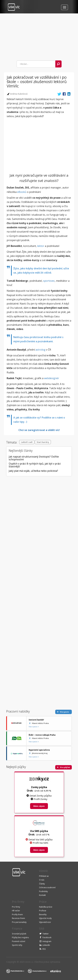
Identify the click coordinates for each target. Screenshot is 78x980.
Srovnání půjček (19, 934)
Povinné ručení (19, 941)
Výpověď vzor (45, 922)
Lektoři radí (27, 442)
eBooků (22, 192)
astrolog (40, 350)
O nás (42, 880)
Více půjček (64, 767)
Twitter (46, 934)
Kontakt (42, 895)
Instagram (47, 941)
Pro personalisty (19, 922)
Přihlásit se (44, 876)
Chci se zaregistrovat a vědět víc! (39, 430)
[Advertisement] (32, 35)
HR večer (16, 911)
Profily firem (17, 914)
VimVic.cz (29, 962)
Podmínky (43, 891)
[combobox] (36, 64)
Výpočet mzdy (45, 918)
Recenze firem (18, 918)
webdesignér (52, 378)
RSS (44, 949)
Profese (43, 911)
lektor (41, 246)
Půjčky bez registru (20, 937)
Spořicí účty (17, 945)
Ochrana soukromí (47, 887)
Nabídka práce (46, 907)
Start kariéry (43, 442)
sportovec (49, 281)
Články (42, 884)
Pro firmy (16, 907)
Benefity (43, 914)
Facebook (47, 937)
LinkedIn (46, 945)
